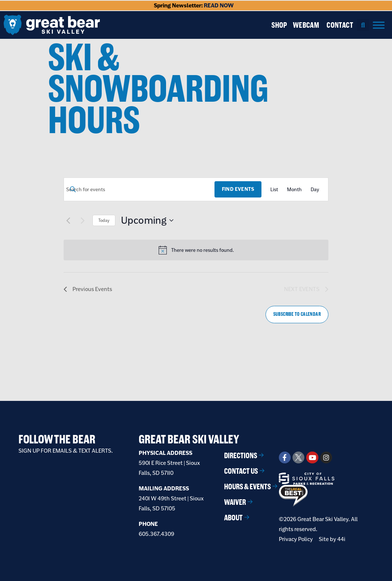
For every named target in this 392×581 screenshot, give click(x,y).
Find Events (238, 189)
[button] (363, 25)
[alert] (202, 250)
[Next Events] (82, 220)
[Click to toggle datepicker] (147, 220)
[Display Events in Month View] (294, 190)
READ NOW (219, 5)
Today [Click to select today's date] (104, 220)
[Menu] (379, 25)
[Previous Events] (68, 220)
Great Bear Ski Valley (189, 439)
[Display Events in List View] (274, 190)
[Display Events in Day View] (315, 190)
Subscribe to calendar (297, 314)
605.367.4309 (156, 534)
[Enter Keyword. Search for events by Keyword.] (139, 190)
